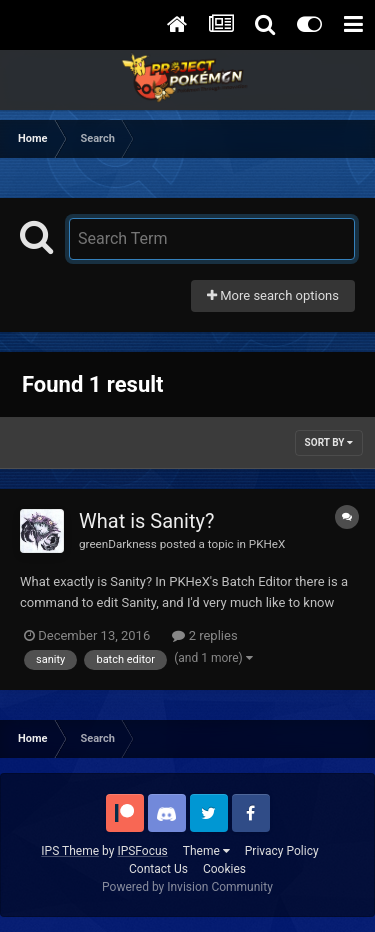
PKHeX (267, 544)
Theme (206, 851)
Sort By (329, 442)
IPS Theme (70, 851)
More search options (273, 295)
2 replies (204, 635)
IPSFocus (142, 851)
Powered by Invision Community (187, 887)
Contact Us (158, 869)
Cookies (224, 869)
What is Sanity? (146, 521)
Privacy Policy (282, 851)
